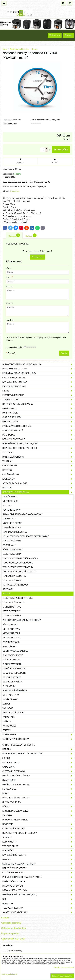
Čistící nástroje (12, 607)
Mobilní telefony (12, 523)
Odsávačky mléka (12, 682)
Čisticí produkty (38, 417)
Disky (38, 793)
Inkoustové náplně (38, 395)
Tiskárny (38, 461)
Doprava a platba (10, 933)
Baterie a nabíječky (38, 457)
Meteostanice (10, 501)
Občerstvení (38, 466)
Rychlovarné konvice (15, 532)
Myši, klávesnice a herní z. (38, 426)
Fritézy (7, 730)
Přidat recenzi (38, 257)
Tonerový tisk (38, 400)
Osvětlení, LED (38, 475)
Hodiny (6, 594)
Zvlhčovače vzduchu (14, 669)
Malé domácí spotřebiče (38, 776)
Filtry (38, 391)
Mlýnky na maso (12, 638)
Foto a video (38, 789)
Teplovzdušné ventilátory (18, 567)
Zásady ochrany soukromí (64, 967)
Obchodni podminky (11, 923)
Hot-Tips (38, 470)
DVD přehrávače (12, 528)
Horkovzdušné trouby (15, 585)
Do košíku (61, 149)
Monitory (38, 904)
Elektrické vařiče (13, 580)
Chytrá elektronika (38, 771)
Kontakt (5, 918)
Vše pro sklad (38, 846)
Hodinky (7, 505)
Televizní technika (38, 908)
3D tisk (38, 758)
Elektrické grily (12, 554)
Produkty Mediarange (15, 820)
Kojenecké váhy (12, 677)
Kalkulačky (38, 479)
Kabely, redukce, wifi (38, 386)
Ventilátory (10, 647)
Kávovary (8, 589)
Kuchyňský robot (13, 655)
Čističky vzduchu (12, 664)
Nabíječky (38, 851)
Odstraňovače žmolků (15, 651)
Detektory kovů (12, 611)
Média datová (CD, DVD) (38, 369)
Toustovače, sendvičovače (18, 563)
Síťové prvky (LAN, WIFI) (38, 483)
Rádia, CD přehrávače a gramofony (22, 514)
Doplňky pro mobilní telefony (38, 833)
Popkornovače (11, 642)
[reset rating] (25, 347)
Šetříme (38, 837)
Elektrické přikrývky (15, 691)
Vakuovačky (9, 726)
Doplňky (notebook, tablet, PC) (38, 448)
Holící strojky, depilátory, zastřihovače (26, 536)
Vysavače (8, 708)
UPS (38, 899)
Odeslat (64, 353)
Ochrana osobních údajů (14, 928)
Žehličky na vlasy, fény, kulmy (20, 572)
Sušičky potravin (12, 660)
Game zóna (38, 767)
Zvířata (7, 721)
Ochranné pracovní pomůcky (38, 864)
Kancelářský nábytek (38, 855)
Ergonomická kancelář (38, 811)
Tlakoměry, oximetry (14, 576)
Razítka (38, 749)
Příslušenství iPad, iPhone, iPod (20, 444)
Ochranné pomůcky (38, 829)
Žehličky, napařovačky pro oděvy (22, 620)
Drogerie (38, 824)
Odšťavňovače (11, 699)
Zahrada (38, 815)
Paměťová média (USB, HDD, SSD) (38, 895)
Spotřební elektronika (38, 492)
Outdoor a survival (38, 873)
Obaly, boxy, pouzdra (38, 378)
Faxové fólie (38, 408)
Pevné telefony (12, 510)
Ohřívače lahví (11, 695)
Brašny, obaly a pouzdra (38, 785)
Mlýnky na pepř (11, 633)
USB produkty (38, 422)
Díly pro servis (38, 763)
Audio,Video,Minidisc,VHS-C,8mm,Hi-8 (38, 364)
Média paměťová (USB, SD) (38, 798)
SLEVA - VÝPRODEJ (12, 802)
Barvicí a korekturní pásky (38, 404)
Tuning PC (38, 453)
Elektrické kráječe (14, 602)
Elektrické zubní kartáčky (18, 598)
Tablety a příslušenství (38, 739)
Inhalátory (9, 686)
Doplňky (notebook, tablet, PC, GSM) (38, 754)
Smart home (38, 780)
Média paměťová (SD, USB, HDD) (38, 373)
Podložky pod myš (38, 431)
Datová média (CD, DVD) (38, 890)
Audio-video (38, 735)
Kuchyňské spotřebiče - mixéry (20, 558)
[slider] (36, 123)
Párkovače (9, 717)
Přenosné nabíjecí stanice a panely (38, 877)
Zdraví (6, 704)
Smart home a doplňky (38, 912)
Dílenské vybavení (38, 886)
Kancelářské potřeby (38, 382)
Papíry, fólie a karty (38, 882)
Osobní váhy (9, 545)
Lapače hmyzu (10, 497)
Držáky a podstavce (38, 439)
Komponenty (38, 842)
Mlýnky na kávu (11, 629)
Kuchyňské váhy (12, 541)
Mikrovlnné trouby (14, 713)
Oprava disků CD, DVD (13, 939)
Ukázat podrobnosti (9, 974)
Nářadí (38, 807)
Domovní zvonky (12, 616)
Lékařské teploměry (14, 673)
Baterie (38, 859)
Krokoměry (9, 519)
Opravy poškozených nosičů (19, 745)
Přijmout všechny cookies (62, 976)
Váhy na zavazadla (13, 550)
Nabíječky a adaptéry (38, 868)
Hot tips (38, 488)
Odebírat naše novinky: (12, 951)
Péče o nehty (10, 624)
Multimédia (38, 435)
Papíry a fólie (38, 413)
